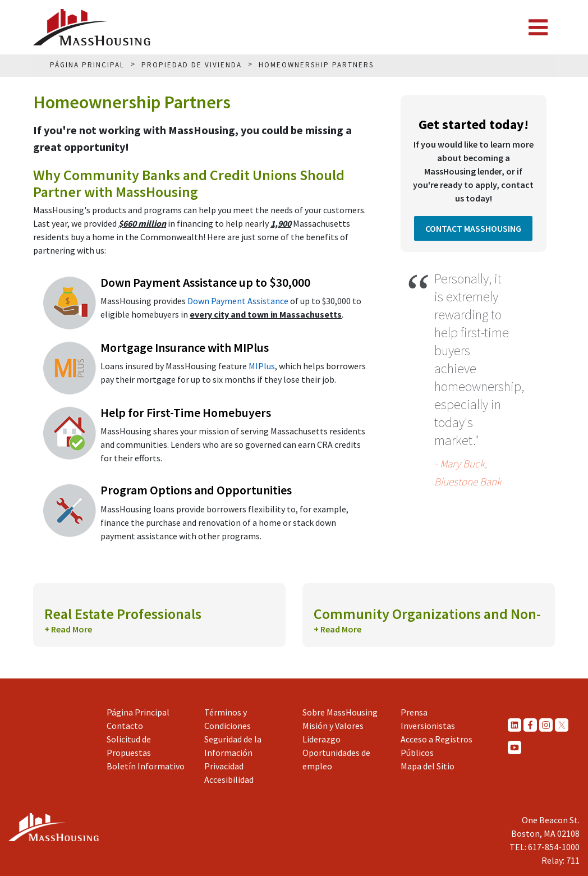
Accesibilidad (229, 779)
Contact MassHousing (473, 228)
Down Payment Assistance (238, 301)
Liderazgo (321, 739)
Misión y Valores (333, 726)
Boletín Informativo (146, 766)
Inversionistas (428, 726)
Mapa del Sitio (428, 766)
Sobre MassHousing (340, 712)
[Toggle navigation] (538, 27)
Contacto (125, 726)
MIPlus (262, 366)
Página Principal (138, 712)
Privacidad (224, 766)
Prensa (414, 712)
